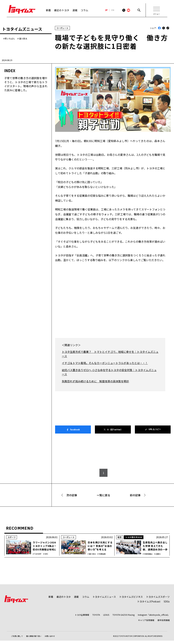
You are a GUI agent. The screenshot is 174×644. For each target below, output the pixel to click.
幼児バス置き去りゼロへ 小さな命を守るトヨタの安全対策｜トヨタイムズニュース (109, 372)
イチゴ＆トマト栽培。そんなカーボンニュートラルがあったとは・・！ (105, 363)
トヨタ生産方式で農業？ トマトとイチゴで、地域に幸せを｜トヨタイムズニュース (110, 354)
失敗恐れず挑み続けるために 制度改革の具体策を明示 (95, 381)
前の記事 (135, 495)
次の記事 (72, 495)
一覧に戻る (103, 495)
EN (113, 10)
